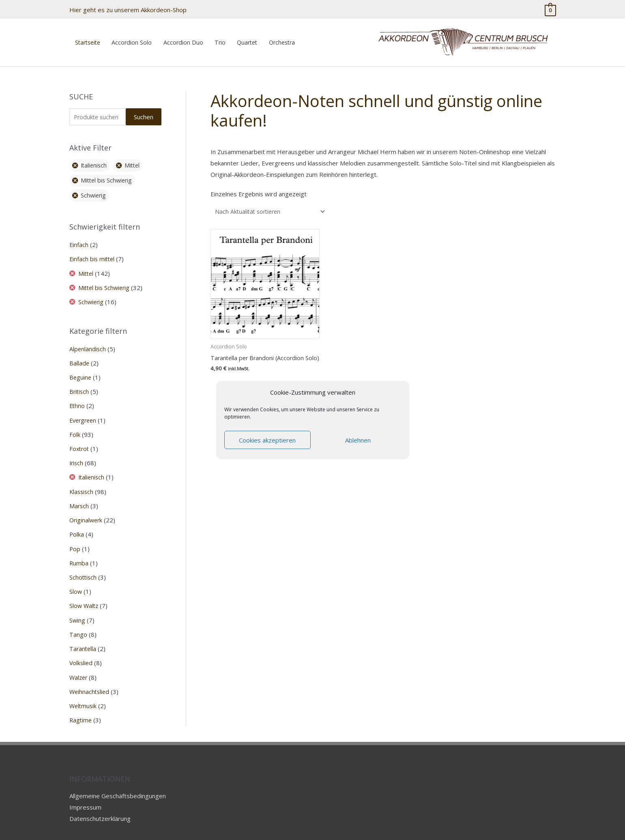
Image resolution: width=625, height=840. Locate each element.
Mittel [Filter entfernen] (135, 158)
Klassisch (82, 482)
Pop (75, 538)
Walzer (79, 665)
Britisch (80, 383)
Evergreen (84, 411)
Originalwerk (87, 510)
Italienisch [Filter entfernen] (95, 158)
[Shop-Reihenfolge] (273, 204)
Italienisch (93, 468)
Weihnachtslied (90, 679)
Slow (76, 580)
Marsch (79, 496)
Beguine (81, 369)
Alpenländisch (88, 341)
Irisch (77, 453)
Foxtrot (80, 439)
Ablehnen (358, 440)
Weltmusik (84, 693)
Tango (78, 623)
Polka (77, 524)
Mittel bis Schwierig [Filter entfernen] (108, 173)
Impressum (85, 794)
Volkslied (82, 651)
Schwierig (92, 294)
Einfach (79, 238)
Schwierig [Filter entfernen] (95, 189)
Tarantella (83, 637)
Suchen (144, 109)
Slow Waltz (85, 595)
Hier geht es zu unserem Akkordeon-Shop (128, 8)
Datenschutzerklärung (100, 806)
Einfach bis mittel (93, 252)
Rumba (79, 552)
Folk (75, 425)
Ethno (77, 397)
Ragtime (81, 707)
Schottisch (84, 566)
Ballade (79, 355)
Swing (77, 608)
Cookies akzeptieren (267, 440)
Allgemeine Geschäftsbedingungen (118, 783)
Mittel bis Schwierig (106, 280)
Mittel (87, 266)
